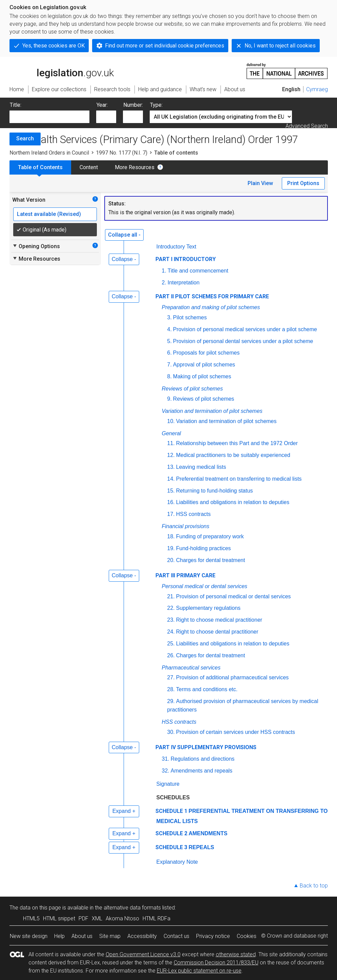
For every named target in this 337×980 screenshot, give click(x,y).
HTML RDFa (156, 918)
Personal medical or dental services (205, 586)
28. (171, 689)
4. (170, 329)
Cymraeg (317, 89)
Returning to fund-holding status (215, 491)
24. (171, 632)
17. (171, 514)
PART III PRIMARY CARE (185, 575)
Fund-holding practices (204, 548)
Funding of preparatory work (210, 536)
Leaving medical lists (201, 467)
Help (59, 936)
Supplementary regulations (208, 608)
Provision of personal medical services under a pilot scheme (245, 329)
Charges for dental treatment (211, 560)
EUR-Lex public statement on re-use (199, 971)
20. (171, 560)
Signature (168, 784)
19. (171, 548)
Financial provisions (186, 526)
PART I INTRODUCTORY (186, 259)
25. (171, 644)
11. (171, 443)
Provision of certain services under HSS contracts (236, 732)
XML (97, 918)
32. (166, 771)
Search (25, 138)
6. (170, 353)
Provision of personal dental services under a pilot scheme (243, 341)
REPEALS (202, 847)
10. (171, 421)
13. (171, 467)
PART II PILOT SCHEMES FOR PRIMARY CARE (212, 296)
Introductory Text (176, 247)
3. (170, 317)
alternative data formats (132, 908)
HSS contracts (193, 514)
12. (171, 455)
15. (171, 491)
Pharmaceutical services (191, 668)
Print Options (303, 183)
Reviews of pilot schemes (193, 389)
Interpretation (184, 283)
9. (170, 399)
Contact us (176, 936)
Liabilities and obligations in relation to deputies (233, 502)
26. (171, 655)
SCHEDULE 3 (171, 847)
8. (170, 376)
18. (171, 536)
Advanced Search (307, 126)
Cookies (247, 936)
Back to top (314, 886)
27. (171, 677)
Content (89, 167)
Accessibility (142, 936)
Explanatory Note (177, 862)
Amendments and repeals (202, 771)
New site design (29, 936)
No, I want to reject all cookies (280, 46)
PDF (83, 918)
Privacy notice (213, 936)
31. (166, 759)
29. (171, 701)
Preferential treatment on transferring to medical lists (239, 479)
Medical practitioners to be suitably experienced (233, 455)
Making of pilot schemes (202, 376)
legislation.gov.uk (62, 71)
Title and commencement (198, 271)
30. (171, 732)
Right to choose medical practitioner (219, 620)
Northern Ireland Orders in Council (49, 153)
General (172, 433)
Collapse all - (124, 235)
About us (82, 936)
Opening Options (36, 246)
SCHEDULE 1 (171, 811)
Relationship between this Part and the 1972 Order (237, 443)
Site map (110, 936)
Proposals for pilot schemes (206, 353)
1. (164, 271)
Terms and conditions (207, 689)
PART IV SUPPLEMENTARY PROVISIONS (206, 747)
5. (170, 341)
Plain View (260, 183)
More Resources (135, 167)
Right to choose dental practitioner (217, 632)
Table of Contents (40, 167)
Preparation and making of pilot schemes (211, 307)
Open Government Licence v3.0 (143, 954)
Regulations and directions (203, 759)
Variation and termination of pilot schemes (212, 411)
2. (164, 283)
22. (171, 608)
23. (171, 620)
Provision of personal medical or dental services (234, 596)
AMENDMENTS (208, 833)
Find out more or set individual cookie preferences (165, 46)
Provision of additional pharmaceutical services (233, 677)
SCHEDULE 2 (171, 833)
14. (171, 479)
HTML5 (31, 918)
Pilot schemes (190, 317)
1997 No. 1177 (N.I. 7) (122, 153)
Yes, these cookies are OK (54, 46)
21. (171, 596)
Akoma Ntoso (122, 918)
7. (170, 365)
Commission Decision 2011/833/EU (216, 963)
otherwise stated (236, 954)
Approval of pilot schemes (204, 365)
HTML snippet (59, 918)
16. (171, 502)
